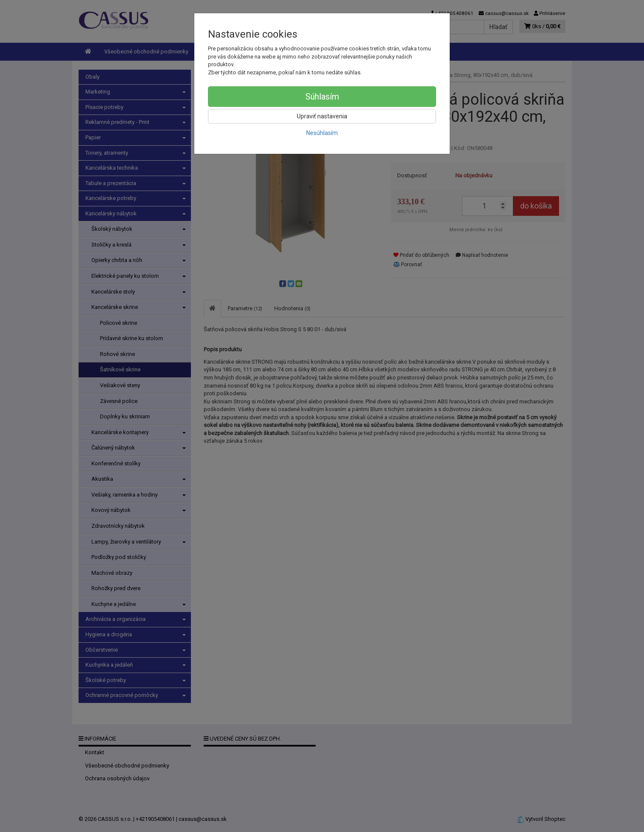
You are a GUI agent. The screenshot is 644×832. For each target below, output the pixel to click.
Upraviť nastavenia (322, 116)
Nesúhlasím (322, 133)
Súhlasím (322, 97)
